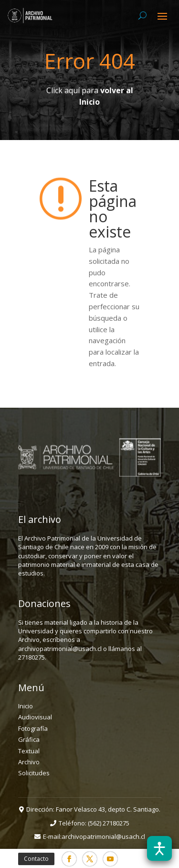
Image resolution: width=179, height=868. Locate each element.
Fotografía (33, 728)
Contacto (36, 859)
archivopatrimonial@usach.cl (103, 836)
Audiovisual (35, 717)
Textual (29, 751)
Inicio (26, 706)
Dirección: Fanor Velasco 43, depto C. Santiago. (93, 809)
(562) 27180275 (109, 823)
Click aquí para (90, 96)
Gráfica (29, 739)
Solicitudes (34, 773)
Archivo (29, 762)
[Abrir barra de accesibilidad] (159, 848)
